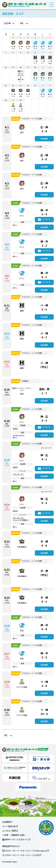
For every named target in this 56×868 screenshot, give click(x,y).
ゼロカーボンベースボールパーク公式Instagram (25, 851)
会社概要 (6, 822)
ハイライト (46, 219)
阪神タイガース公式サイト (15, 839)
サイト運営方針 (9, 826)
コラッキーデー (18, 474)
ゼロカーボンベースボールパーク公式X (21, 855)
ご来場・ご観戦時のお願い (14, 835)
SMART (15, 428)
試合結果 (44, 139)
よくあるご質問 (9, 831)
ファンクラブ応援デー (21, 520)
